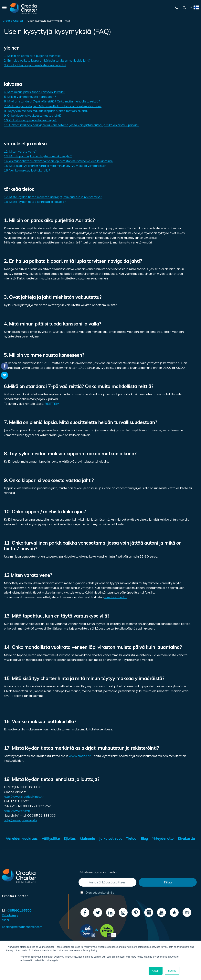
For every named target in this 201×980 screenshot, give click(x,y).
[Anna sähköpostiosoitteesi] (107, 882)
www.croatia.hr (80, 756)
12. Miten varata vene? (20, 151)
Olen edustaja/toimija (97, 893)
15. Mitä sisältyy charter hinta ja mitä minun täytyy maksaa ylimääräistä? (55, 166)
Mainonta (87, 838)
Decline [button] (172, 971)
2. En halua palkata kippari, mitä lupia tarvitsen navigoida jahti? (47, 60)
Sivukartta (186, 838)
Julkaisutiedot (110, 838)
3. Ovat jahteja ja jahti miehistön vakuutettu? (35, 65)
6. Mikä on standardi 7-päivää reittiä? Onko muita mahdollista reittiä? (52, 101)
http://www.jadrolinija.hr (21, 820)
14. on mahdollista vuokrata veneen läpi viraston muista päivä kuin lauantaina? (59, 161)
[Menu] (4, 8)
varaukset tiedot (115, 597)
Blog (144, 838)
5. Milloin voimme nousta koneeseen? (30, 97)
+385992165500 (19, 910)
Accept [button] (156, 971)
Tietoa (131, 838)
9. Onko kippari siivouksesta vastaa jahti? (33, 115)
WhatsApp (10, 915)
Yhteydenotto (163, 838)
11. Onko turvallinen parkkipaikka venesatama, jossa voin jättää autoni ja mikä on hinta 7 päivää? (72, 125)
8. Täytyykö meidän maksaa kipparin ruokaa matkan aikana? (46, 111)
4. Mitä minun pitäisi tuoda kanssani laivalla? (35, 92)
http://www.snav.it (17, 811)
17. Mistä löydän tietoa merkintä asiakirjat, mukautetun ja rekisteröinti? (53, 197)
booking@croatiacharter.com (22, 927)
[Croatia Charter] (24, 8)
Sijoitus (70, 838)
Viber (6, 920)
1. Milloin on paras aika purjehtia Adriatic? (33, 56)
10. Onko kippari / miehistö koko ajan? (30, 120)
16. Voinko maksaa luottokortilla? (27, 170)
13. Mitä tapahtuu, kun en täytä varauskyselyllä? (38, 156)
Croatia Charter (13, 21)
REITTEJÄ (52, 404)
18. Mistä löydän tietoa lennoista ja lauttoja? (35, 202)
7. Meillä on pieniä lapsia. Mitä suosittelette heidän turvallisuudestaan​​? (53, 106)
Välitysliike (51, 838)
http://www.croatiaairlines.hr (24, 797)
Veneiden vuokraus (22, 838)
